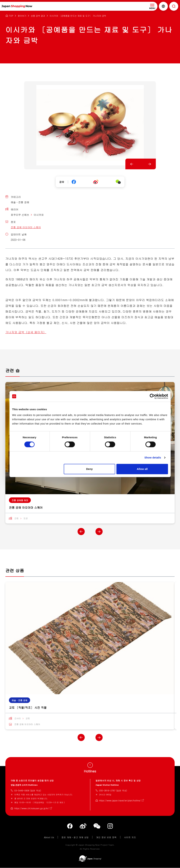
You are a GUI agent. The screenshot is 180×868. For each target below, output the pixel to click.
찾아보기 (22, 16)
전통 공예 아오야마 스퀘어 (26, 227)
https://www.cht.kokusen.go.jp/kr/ (32, 808)
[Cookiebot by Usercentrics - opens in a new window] (152, 396)
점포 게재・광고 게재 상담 (75, 837)
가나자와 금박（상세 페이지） (26, 332)
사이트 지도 (130, 837)
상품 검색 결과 (38, 16)
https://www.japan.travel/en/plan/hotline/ (120, 801)
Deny (89, 469)
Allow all (142, 469)
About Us (49, 837)
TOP (11, 16)
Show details (153, 457)
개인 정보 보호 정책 (106, 837)
